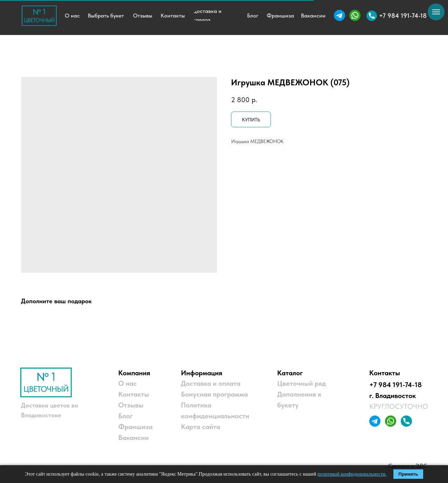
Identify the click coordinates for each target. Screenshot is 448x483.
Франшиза (135, 427)
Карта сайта (201, 427)
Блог (125, 416)
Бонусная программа (214, 394)
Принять (408, 474)
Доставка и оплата (211, 383)
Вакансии (134, 438)
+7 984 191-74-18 (395, 385)
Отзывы (131, 405)
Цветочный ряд (302, 383)
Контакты (134, 394)
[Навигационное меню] (436, 12)
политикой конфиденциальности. (352, 474)
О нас (128, 383)
